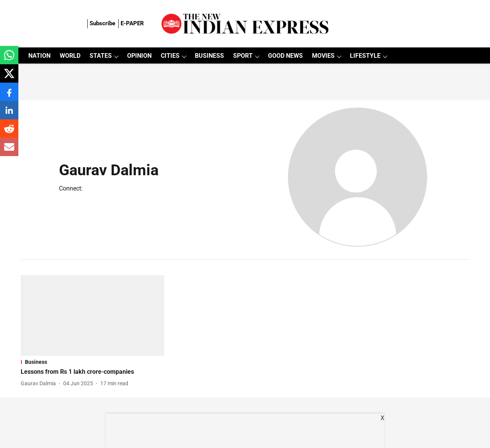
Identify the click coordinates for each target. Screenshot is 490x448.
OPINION (139, 56)
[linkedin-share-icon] (9, 114)
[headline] (92, 372)
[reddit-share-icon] (9, 133)
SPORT (243, 56)
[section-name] (92, 362)
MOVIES (323, 56)
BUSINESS (209, 56)
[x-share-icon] (9, 77)
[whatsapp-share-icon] (9, 59)
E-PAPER (132, 23)
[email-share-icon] (9, 151)
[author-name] (40, 384)
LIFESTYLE (365, 56)
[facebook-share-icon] (9, 96)
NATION (39, 56)
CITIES (170, 56)
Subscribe (102, 23)
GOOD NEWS (285, 56)
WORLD (70, 56)
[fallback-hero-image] (92, 315)
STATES (101, 56)
